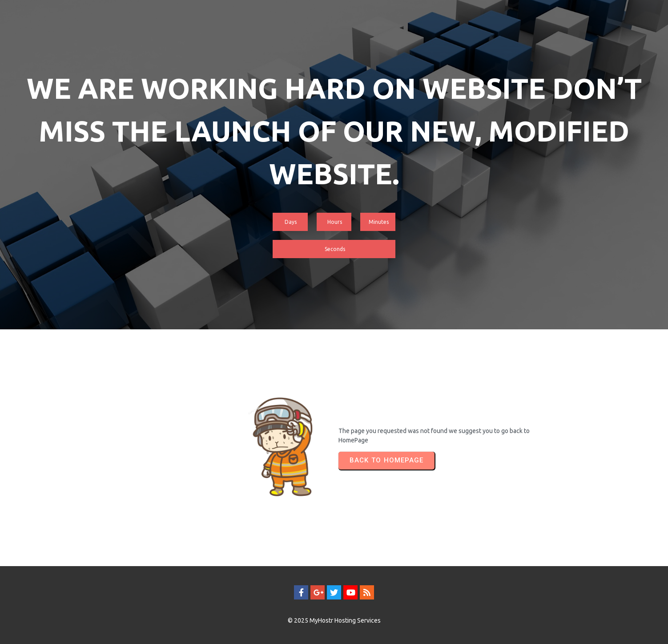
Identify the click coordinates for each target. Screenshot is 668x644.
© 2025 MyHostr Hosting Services (334, 620)
